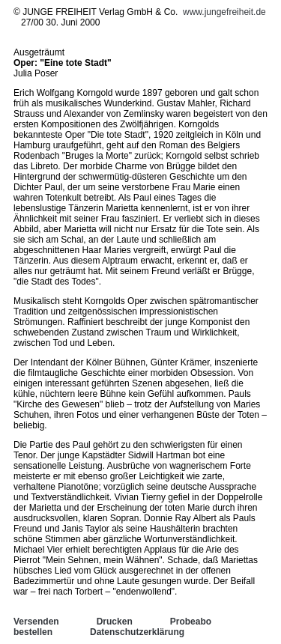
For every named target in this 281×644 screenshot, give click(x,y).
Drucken (115, 622)
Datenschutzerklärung (137, 632)
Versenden (36, 622)
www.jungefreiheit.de (224, 12)
